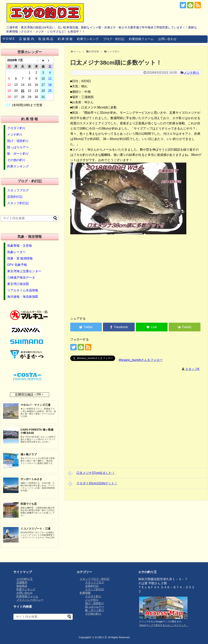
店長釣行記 (15, 197)
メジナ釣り (192, 73)
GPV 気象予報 (17, 265)
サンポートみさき (31, 479)
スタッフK (192, 369)
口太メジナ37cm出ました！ (91, 473)
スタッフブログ (18, 190)
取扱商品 (22, 586)
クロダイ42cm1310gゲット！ (92, 484)
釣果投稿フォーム (141, 39)
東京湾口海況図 (18, 284)
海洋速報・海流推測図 (23, 297)
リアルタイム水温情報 (23, 290)
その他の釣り (16, 160)
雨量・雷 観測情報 (20, 258)
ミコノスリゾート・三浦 (35, 529)
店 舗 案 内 (26, 39)
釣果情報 (85, 593)
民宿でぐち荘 (29, 504)
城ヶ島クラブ (29, 454)
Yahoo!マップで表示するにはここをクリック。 (164, 625)
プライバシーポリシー (30, 600)
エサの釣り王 (25, 579)
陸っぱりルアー (18, 147)
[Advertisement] (136, 283)
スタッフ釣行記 (18, 203)
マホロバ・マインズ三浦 (35, 405)
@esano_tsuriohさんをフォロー (141, 360)
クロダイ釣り (16, 128)
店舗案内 (22, 582)
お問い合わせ (167, 39)
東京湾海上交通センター (24, 271)
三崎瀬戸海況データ (21, 278)
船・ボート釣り (18, 154)
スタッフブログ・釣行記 (95, 579)
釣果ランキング (88, 39)
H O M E (9, 39)
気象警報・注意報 (20, 246)
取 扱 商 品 (46, 39)
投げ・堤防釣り (18, 141)
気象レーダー (16, 252)
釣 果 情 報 (65, 39)
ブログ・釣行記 (114, 39)
